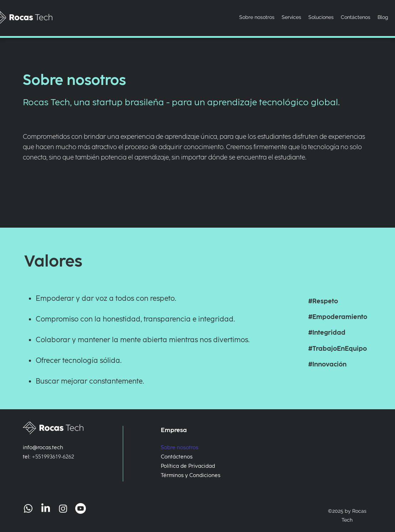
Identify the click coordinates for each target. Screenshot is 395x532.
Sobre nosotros (179, 447)
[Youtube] (81, 508)
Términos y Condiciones (186, 475)
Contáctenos (177, 457)
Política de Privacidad (186, 466)
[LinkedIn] (46, 508)
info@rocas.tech (43, 447)
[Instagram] (63, 508)
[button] (321, 17)
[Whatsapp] (28, 508)
